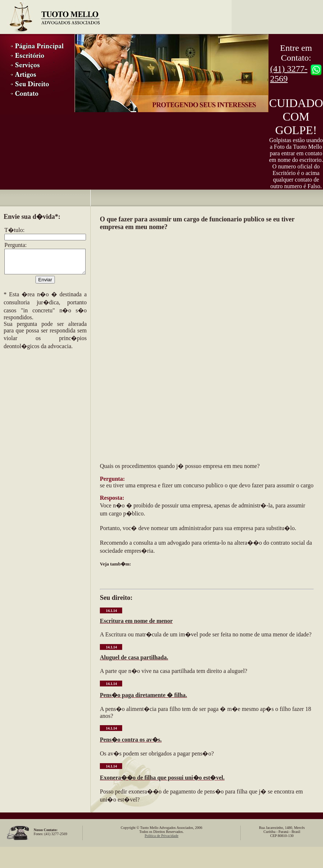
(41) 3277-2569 (289, 74)
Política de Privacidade (161, 836)
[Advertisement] (40, 399)
